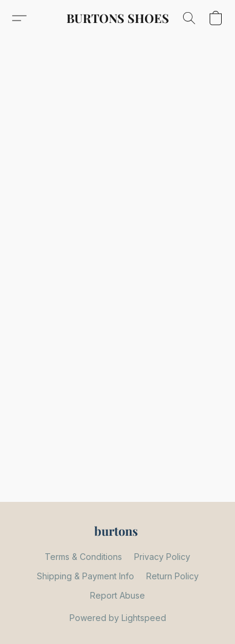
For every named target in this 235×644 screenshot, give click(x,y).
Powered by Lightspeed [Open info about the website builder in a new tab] (118, 618)
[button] (118, 18)
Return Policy (172, 576)
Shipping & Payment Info (85, 576)
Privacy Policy (162, 557)
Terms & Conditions (83, 557)
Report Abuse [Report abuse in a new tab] (117, 595)
